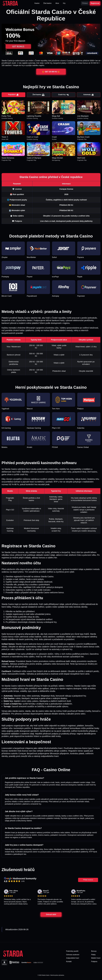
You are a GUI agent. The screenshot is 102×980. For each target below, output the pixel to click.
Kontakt (69, 962)
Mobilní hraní (96, 958)
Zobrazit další (51, 914)
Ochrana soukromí (73, 955)
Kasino (37, 3)
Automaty (89, 95)
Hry (64, 3)
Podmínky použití (72, 951)
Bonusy (94, 951)
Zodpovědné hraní (73, 958)
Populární (13, 95)
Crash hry (64, 95)
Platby (93, 955)
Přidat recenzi (88, 880)
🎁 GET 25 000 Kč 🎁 (51, 72)
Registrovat (95, 3)
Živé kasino (47, 3)
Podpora (94, 962)
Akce (57, 3)
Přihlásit (85, 3)
